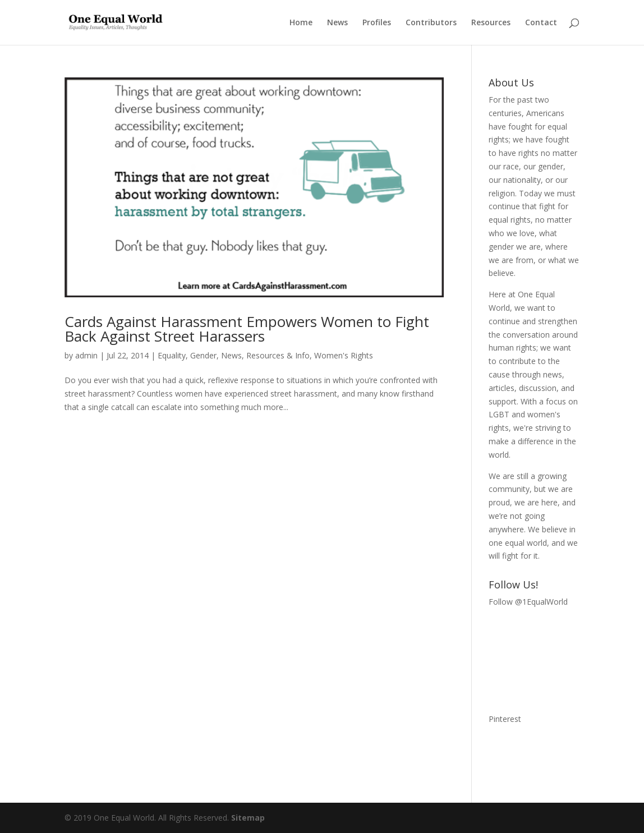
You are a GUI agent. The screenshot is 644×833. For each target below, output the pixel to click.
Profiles (377, 23)
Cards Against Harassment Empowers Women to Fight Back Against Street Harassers (247, 329)
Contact (541, 23)
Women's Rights (344, 355)
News (337, 23)
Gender (203, 355)
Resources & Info (278, 355)
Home (301, 23)
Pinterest (505, 719)
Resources (491, 23)
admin (86, 355)
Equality (172, 355)
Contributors (431, 23)
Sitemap (248, 818)
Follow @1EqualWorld (528, 602)
